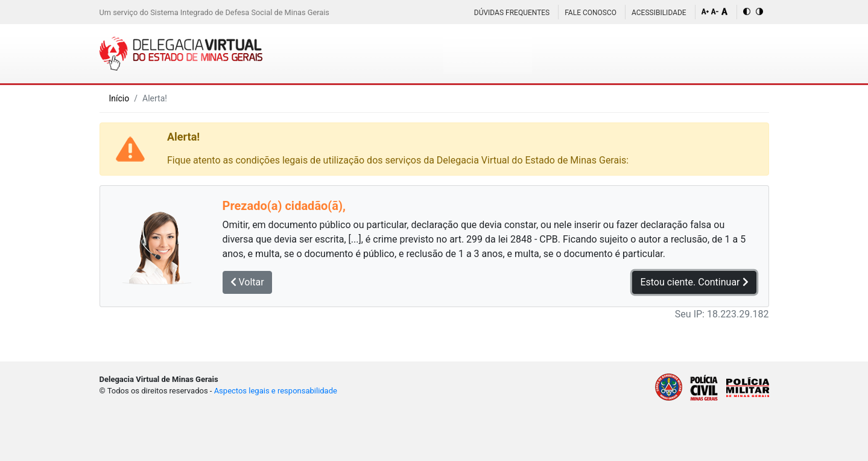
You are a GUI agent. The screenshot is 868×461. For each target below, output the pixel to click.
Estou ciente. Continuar (694, 282)
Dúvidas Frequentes (512, 13)
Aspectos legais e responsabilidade (276, 391)
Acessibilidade (659, 13)
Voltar (247, 282)
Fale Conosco (591, 13)
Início (119, 98)
